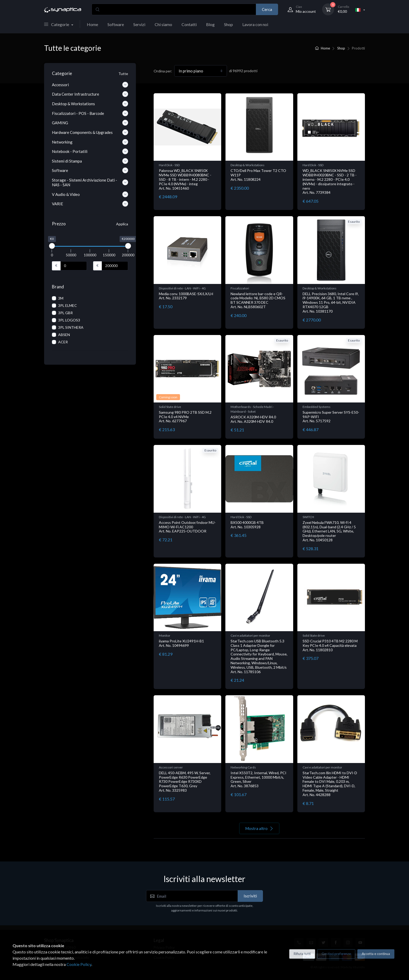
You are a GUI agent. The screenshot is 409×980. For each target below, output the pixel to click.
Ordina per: (163, 71)
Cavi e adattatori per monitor (250, 635)
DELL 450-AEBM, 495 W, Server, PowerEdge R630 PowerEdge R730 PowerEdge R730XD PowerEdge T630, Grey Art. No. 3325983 (185, 781)
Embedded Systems (317, 407)
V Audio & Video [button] (90, 194)
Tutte (123, 74)
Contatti (189, 24)
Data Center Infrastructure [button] (90, 94)
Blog (210, 24)
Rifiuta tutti (302, 954)
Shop (228, 24)
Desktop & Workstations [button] (90, 104)
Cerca (267, 9)
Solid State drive (170, 407)
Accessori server (171, 767)
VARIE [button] (90, 204)
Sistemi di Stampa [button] (90, 161)
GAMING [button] (90, 123)
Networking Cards (243, 767)
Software (116, 24)
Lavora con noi (255, 24)
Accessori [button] (90, 85)
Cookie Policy (79, 964)
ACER (63, 342)
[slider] (52, 246)
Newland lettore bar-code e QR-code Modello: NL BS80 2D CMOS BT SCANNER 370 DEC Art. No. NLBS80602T (258, 300)
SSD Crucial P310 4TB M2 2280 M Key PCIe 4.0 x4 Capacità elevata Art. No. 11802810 (330, 645)
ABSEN (64, 335)
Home (92, 24)
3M (61, 298)
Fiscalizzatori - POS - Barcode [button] (90, 113)
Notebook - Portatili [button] (90, 151)
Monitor (165, 635)
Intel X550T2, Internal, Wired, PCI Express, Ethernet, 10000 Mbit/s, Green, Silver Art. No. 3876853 (258, 779)
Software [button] (90, 170)
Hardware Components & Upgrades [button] (90, 132)
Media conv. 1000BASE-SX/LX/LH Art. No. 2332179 (186, 296)
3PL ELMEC (68, 305)
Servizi (139, 24)
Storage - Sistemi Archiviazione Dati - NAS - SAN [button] (90, 182)
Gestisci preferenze (336, 954)
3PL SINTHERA (71, 327)
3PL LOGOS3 (69, 320)
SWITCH (308, 517)
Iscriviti (250, 896)
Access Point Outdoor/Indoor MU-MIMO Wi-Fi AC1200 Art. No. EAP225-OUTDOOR (187, 527)
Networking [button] (90, 142)
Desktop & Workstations (248, 165)
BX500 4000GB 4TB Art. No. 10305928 (247, 525)
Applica (122, 224)
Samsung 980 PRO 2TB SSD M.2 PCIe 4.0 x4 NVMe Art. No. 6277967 (185, 417)
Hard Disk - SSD (169, 165)
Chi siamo (163, 24)
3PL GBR (65, 313)
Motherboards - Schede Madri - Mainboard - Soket (252, 409)
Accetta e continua (376, 954)
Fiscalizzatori (240, 288)
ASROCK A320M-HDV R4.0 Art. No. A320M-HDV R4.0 (253, 419)
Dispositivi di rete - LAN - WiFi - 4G (182, 288)
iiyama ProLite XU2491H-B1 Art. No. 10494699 (181, 643)
